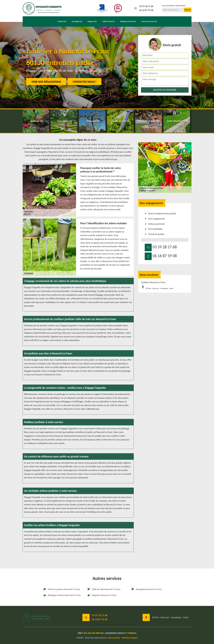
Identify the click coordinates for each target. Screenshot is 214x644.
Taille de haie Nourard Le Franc (104, 589)
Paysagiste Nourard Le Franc (146, 589)
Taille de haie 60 (108, 21)
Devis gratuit (114, 638)
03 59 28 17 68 (146, 6)
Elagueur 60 (92, 21)
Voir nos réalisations (46, 82)
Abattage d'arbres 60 (128, 21)
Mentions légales (130, 638)
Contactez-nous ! (84, 82)
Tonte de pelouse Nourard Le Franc (62, 589)
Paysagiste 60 (77, 21)
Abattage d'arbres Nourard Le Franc (62, 595)
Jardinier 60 (62, 21)
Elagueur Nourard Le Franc (102, 595)
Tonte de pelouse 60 (149, 21)
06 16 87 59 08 (146, 10)
